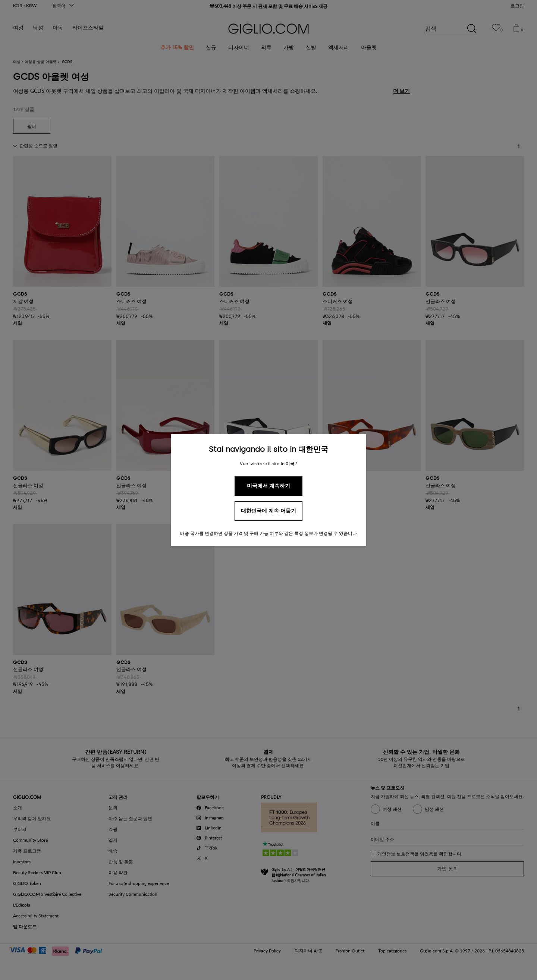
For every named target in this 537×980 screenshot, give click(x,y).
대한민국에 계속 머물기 (268, 511)
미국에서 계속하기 (268, 486)
